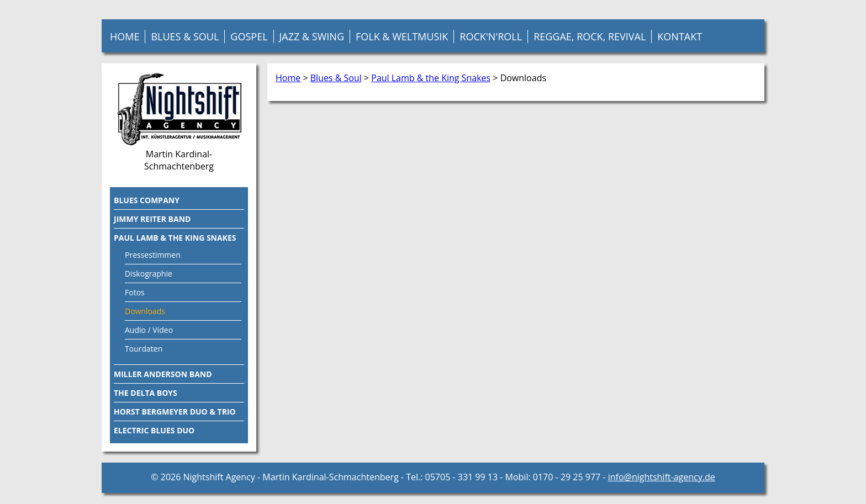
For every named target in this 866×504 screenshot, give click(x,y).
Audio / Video (149, 330)
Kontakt (680, 36)
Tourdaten (144, 349)
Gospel (249, 36)
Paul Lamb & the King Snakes (431, 78)
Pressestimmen (153, 255)
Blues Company (147, 200)
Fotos (135, 292)
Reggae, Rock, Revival (590, 36)
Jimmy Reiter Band (152, 219)
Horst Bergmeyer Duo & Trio (175, 412)
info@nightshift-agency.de (662, 477)
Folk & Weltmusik (402, 36)
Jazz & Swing (312, 36)
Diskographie (149, 274)
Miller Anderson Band (163, 374)
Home (125, 36)
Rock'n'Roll (491, 36)
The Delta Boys (146, 393)
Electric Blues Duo (154, 430)
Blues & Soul (185, 36)
